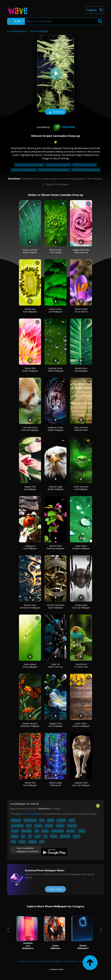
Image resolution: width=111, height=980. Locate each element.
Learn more (55, 889)
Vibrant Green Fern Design (56, 251)
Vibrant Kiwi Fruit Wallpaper (30, 310)
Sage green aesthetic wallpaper (29, 165)
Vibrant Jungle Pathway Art (56, 784)
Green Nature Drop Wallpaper (30, 666)
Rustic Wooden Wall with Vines (81, 429)
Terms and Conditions (51, 961)
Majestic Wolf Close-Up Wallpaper (81, 784)
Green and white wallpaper (24, 170)
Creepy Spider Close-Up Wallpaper (81, 606)
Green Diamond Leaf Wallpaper (81, 488)
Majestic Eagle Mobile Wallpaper (56, 488)
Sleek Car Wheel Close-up (56, 666)
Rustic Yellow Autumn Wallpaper (81, 725)
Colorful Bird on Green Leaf (81, 666)
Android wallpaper (32, 814)
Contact (22, 961)
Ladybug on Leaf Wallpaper (30, 547)
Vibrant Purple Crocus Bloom (81, 310)
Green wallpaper (39, 31)
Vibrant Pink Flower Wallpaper (30, 370)
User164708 (63, 127)
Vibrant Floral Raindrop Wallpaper (56, 547)
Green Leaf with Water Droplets (30, 251)
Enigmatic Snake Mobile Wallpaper (56, 429)
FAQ (82, 961)
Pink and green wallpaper (84, 165)
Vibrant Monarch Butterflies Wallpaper (30, 725)
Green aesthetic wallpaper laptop (54, 170)
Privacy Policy (70, 961)
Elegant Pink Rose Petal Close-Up (81, 251)
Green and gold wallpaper (58, 165)
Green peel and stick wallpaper (86, 170)
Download (56, 112)
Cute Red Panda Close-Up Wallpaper (30, 429)
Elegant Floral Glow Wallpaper (56, 725)
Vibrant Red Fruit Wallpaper (30, 784)
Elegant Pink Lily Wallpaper (30, 488)
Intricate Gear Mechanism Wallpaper (30, 606)
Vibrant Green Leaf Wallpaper (56, 310)
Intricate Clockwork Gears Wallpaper (56, 606)
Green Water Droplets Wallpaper (81, 547)
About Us (33, 961)
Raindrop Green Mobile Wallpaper (56, 370)
